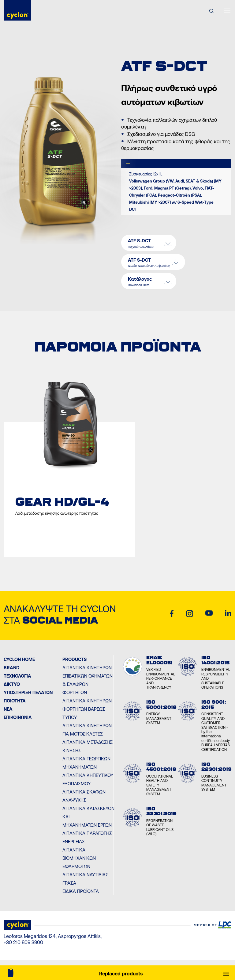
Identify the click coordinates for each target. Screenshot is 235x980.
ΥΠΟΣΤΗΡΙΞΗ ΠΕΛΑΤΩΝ (28, 692)
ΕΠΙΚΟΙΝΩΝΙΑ (18, 717)
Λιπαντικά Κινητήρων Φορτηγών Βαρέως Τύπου (87, 709)
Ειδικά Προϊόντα (81, 891)
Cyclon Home (19, 659)
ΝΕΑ (8, 709)
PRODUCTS (75, 659)
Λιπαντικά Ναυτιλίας (85, 875)
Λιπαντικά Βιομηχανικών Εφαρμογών (79, 858)
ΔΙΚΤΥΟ (12, 684)
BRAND (12, 668)
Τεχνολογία (17, 676)
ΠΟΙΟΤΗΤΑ (15, 701)
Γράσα (69, 883)
